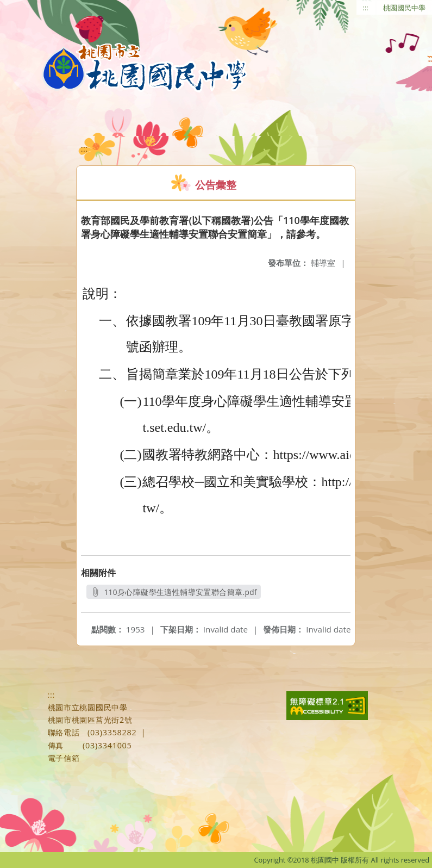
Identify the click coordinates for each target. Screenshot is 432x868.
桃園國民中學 (404, 8)
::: (366, 8)
